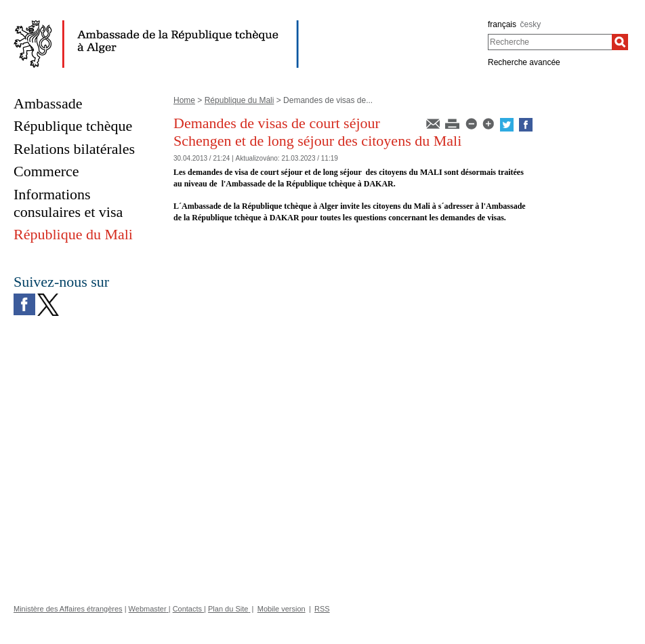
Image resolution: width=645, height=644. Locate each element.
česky (531, 24)
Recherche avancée (524, 62)
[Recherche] (620, 42)
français (502, 24)
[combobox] (550, 42)
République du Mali (240, 100)
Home (184, 100)
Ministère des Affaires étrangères (68, 609)
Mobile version (282, 609)
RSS (322, 609)
